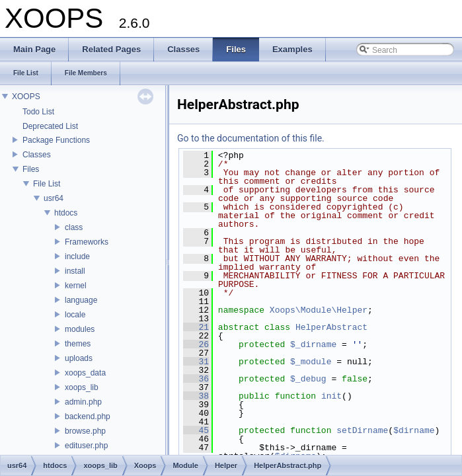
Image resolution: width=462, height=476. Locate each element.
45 (196, 430)
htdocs (66, 213)
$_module (311, 362)
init (331, 396)
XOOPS (26, 97)
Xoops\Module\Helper (319, 310)
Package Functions (56, 140)
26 (196, 344)
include (77, 257)
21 (196, 327)
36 (196, 379)
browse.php (85, 431)
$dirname (414, 430)
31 (196, 362)
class (74, 227)
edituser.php (86, 446)
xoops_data (85, 373)
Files (31, 169)
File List (47, 184)
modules (80, 329)
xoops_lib (82, 387)
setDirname (362, 430)
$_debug (308, 379)
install (75, 271)
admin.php (83, 402)
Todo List (38, 112)
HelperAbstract (331, 327)
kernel (76, 286)
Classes (37, 155)
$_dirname (313, 344)
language (81, 300)
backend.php (88, 416)
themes (78, 344)
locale (75, 315)
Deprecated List (50, 126)
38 (196, 396)
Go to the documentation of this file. (251, 138)
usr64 (54, 198)
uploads (79, 358)
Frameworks (87, 242)
